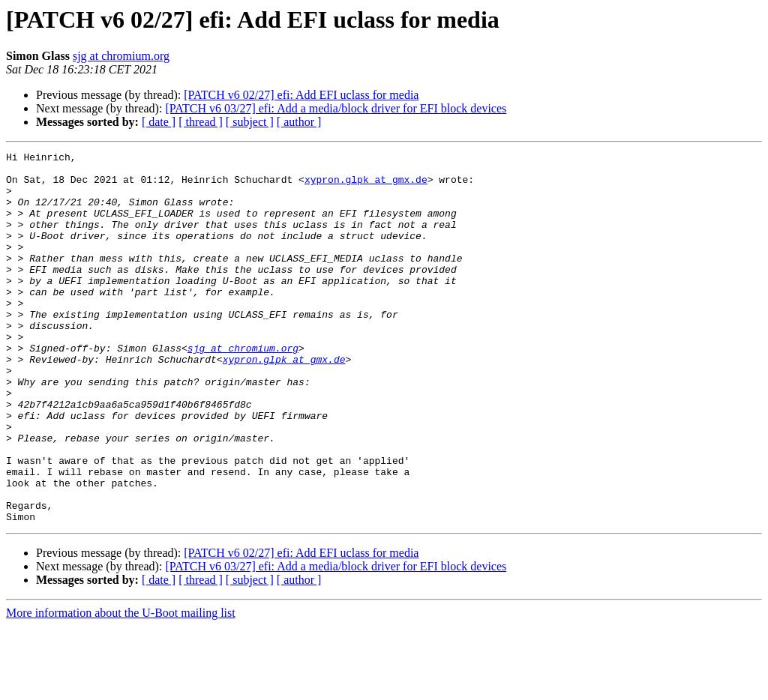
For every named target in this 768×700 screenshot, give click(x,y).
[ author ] (299, 122)
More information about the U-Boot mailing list (121, 687)
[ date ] (159, 122)
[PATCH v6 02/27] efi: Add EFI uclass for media (301, 95)
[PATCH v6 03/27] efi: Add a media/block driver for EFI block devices (336, 108)
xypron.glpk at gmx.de (366, 186)
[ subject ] (250, 122)
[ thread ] (201, 122)
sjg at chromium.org (121, 56)
